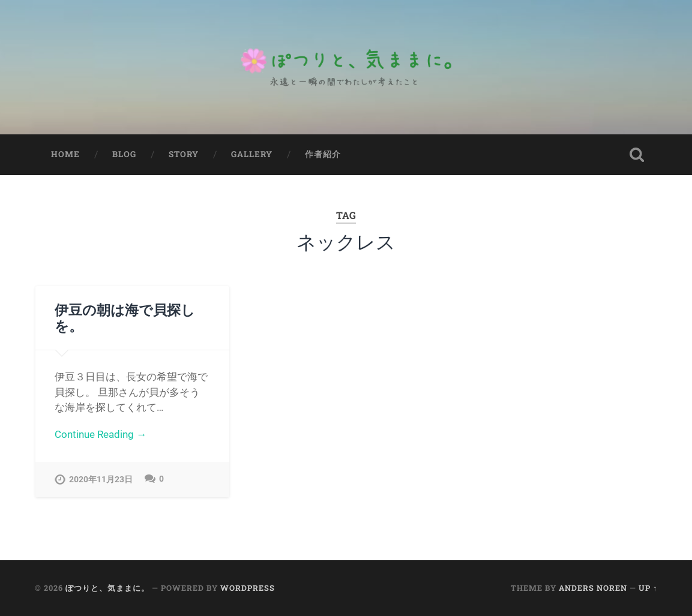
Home (65, 154)
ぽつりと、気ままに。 (107, 588)
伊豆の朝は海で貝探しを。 (125, 318)
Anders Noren (593, 588)
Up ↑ (648, 588)
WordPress (248, 588)
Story (184, 154)
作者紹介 (323, 154)
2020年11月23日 (101, 480)
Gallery (252, 154)
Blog (124, 154)
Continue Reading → (101, 434)
